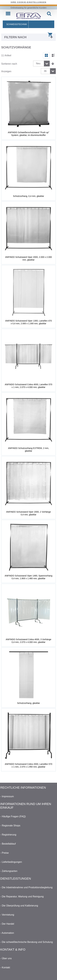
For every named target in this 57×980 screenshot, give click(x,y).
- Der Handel (7, 924)
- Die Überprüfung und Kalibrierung (19, 906)
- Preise (4, 853)
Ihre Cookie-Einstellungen (28, 2)
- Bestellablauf (8, 844)
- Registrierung (8, 835)
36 (45, 71)
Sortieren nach (9, 64)
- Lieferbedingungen (11, 862)
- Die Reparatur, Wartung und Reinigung (22, 897)
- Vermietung (7, 915)
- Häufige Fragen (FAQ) (13, 816)
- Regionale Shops (10, 826)
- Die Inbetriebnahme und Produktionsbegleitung (26, 887)
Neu (38, 63)
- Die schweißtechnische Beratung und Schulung (27, 942)
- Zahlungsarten (9, 871)
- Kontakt (5, 967)
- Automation (7, 933)
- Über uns (6, 958)
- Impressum (7, 796)
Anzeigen (6, 71)
